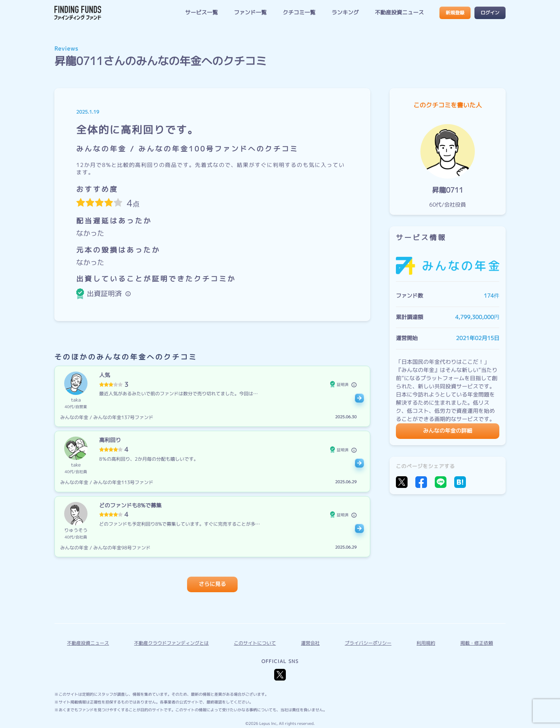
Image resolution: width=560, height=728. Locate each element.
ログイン (490, 13)
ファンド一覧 (250, 13)
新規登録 (455, 13)
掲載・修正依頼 (477, 643)
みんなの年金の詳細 (448, 431)
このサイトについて (255, 643)
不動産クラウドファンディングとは (171, 643)
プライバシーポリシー (368, 643)
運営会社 (310, 643)
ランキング (345, 13)
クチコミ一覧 (299, 13)
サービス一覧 (201, 13)
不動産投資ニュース (399, 13)
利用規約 (426, 643)
